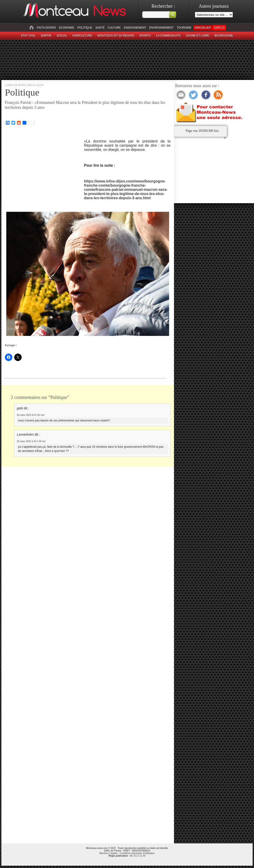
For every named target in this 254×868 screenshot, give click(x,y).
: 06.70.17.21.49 (127, 856)
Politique (85, 28)
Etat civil (28, 36)
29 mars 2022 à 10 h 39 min (31, 441)
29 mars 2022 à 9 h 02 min (31, 415)
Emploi (219, 28)
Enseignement (135, 28)
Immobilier (203, 28)
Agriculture (82, 36)
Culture (114, 28)
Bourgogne (224, 36)
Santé (100, 28)
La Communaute (168, 36)
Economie (67, 28)
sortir (46, 36)
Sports (145, 36)
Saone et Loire (197, 36)
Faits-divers (46, 28)
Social (62, 36)
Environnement (162, 28)
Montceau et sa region (116, 36)
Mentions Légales (108, 853)
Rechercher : (163, 6)
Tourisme (184, 28)
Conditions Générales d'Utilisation (137, 853)
